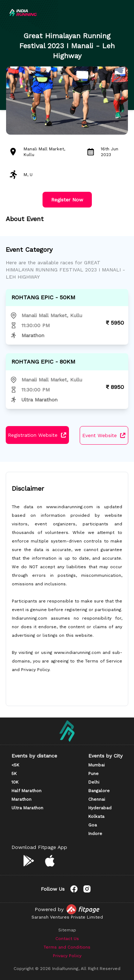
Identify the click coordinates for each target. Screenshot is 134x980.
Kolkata (96, 816)
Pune (93, 774)
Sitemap (67, 930)
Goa (93, 825)
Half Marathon (26, 791)
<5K (15, 765)
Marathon (21, 799)
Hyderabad (100, 808)
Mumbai (96, 765)
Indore (95, 834)
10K (15, 782)
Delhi (94, 782)
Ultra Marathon (27, 808)
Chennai (97, 799)
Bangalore (99, 791)
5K (14, 774)
